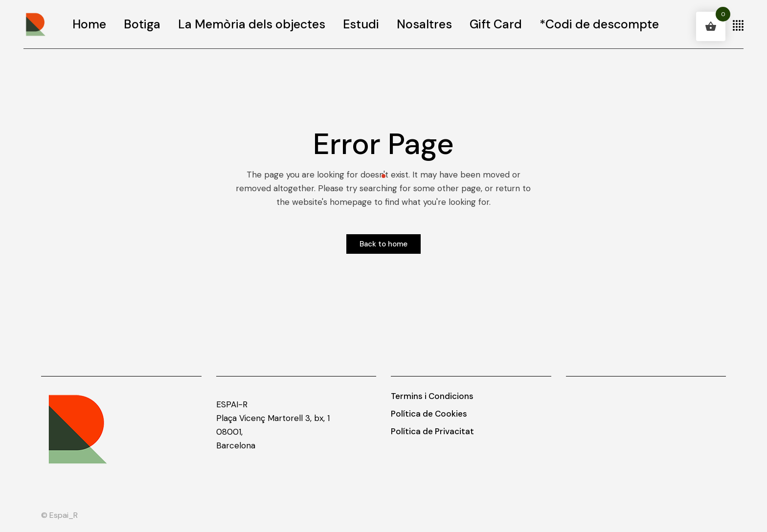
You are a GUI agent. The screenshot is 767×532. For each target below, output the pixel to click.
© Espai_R (59, 515)
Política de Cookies (429, 414)
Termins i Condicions (432, 396)
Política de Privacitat (432, 431)
